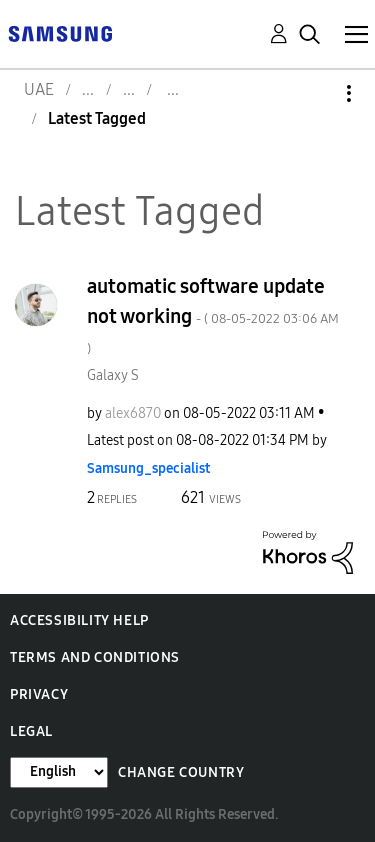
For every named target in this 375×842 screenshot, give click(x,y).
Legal (31, 731)
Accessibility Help (79, 620)
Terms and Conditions (95, 657)
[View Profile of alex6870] (133, 413)
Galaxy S (113, 375)
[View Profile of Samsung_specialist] (148, 468)
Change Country (181, 772)
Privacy (39, 694)
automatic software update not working (213, 315)
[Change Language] (59, 772)
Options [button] (315, 93)
